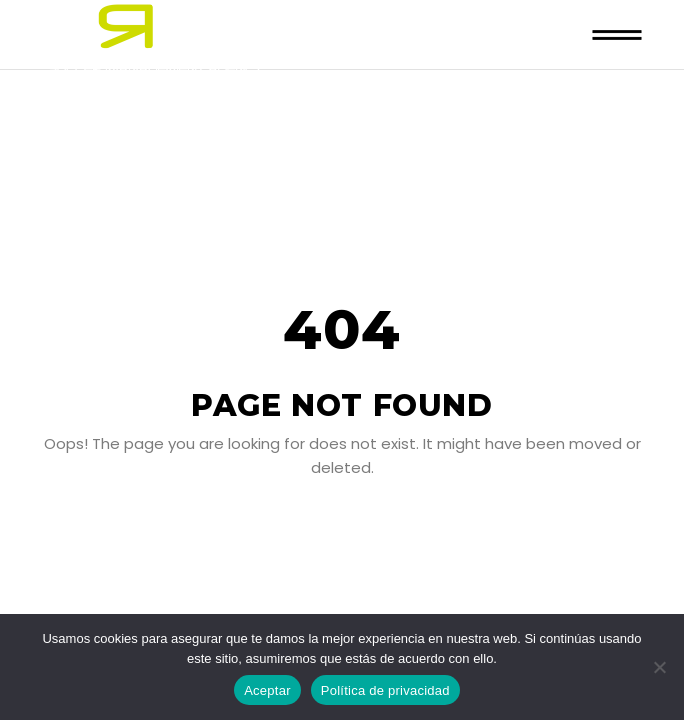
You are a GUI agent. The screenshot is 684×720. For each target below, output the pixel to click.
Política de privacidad (385, 690)
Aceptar (267, 690)
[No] (659, 667)
